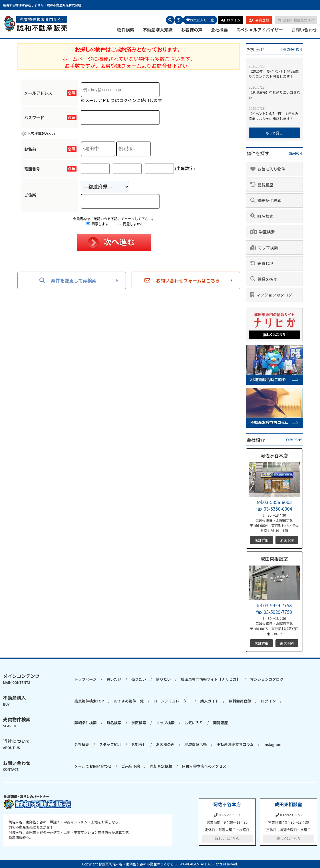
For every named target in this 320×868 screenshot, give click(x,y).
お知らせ (139, 744)
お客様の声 (192, 30)
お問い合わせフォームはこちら (182, 280)
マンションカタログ (267, 679)
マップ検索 (165, 723)
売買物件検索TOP (89, 701)
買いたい (114, 679)
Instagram (272, 744)
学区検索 (139, 723)
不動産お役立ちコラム (235, 744)
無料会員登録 (240, 701)
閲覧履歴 (220, 723)
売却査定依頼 (161, 766)
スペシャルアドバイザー (259, 30)
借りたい (163, 679)
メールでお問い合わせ (93, 766)
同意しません (130, 224)
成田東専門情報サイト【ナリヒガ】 (210, 679)
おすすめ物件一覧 (129, 701)
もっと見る (274, 133)
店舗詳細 (261, 540)
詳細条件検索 (86, 723)
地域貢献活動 (196, 744)
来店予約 (287, 540)
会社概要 (219, 30)
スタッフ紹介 (110, 744)
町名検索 (114, 723)
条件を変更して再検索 (68, 280)
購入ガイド (210, 701)
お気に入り (194, 723)
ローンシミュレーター (172, 701)
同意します (97, 224)
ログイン (268, 701)
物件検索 (126, 30)
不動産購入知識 (158, 30)
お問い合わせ (304, 30)
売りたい (139, 679)
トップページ (86, 679)
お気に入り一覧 (200, 20)
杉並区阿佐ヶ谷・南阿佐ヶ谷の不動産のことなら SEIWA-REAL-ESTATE (153, 864)
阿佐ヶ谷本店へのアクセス (204, 766)
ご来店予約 (131, 766)
